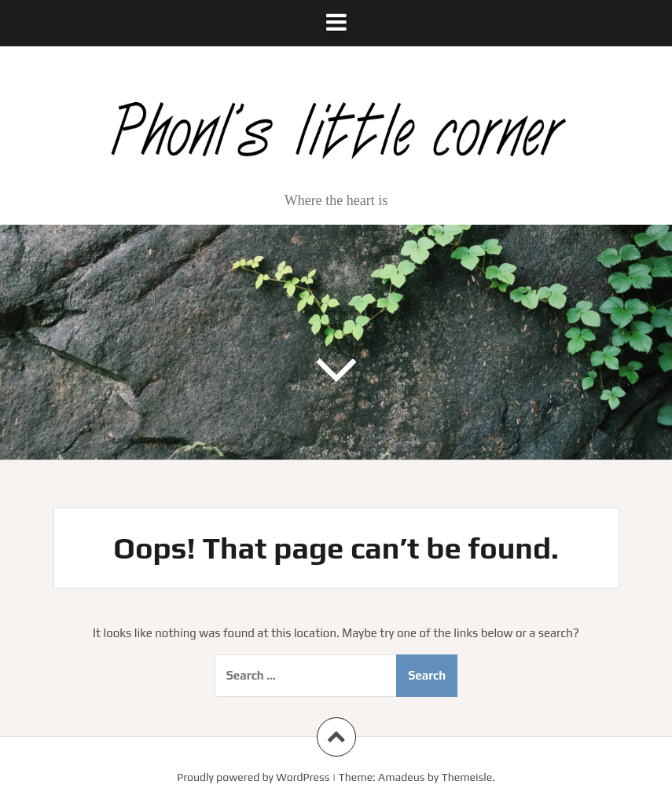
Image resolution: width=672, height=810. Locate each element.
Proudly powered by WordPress (253, 777)
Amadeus (401, 777)
